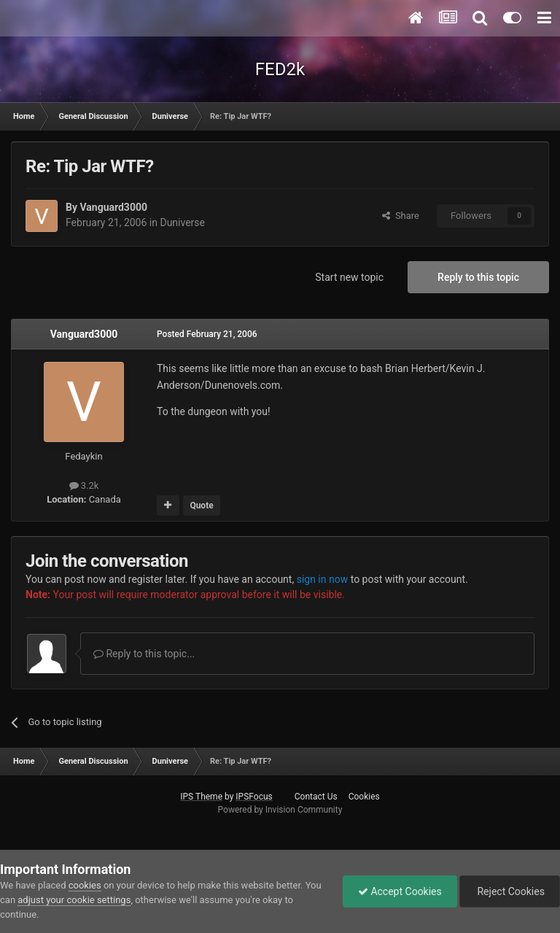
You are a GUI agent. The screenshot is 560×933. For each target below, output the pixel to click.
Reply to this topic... (144, 654)
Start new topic (349, 277)
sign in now (323, 579)
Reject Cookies (510, 891)
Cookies (364, 797)
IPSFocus (254, 797)
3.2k (84, 485)
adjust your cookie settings (74, 900)
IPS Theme (201, 797)
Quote (201, 506)
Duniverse (182, 222)
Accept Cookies (400, 891)
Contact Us (316, 797)
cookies (85, 885)
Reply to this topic (478, 277)
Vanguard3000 (113, 207)
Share (401, 216)
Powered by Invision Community (280, 810)
